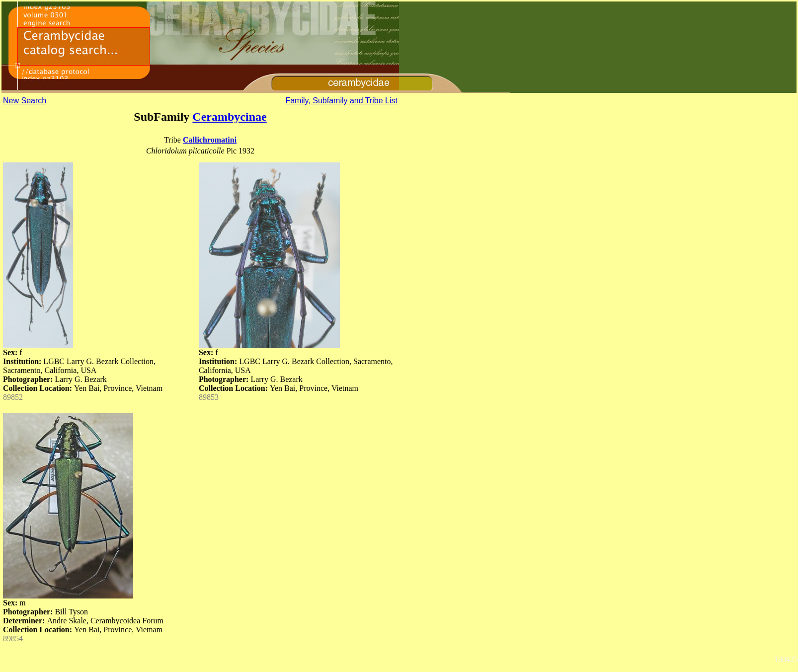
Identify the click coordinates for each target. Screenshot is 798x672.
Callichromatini (210, 140)
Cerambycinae (229, 117)
